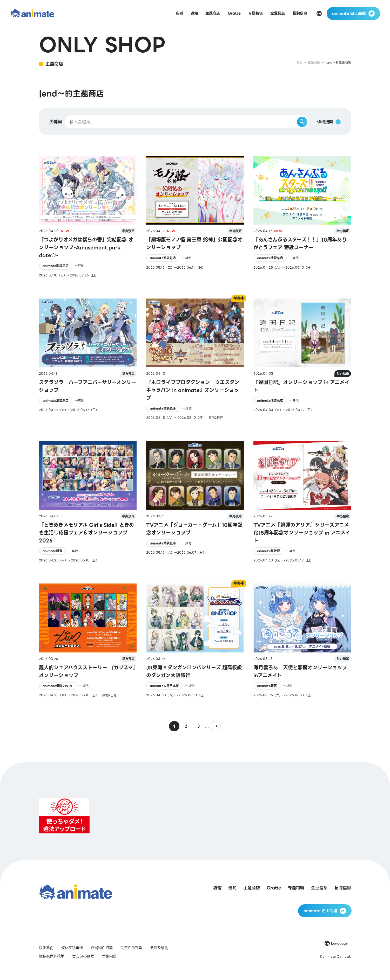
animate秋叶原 (268, 551)
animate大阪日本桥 (164, 686)
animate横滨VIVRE (58, 686)
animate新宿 (52, 551)
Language (339, 943)
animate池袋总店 (56, 266)
